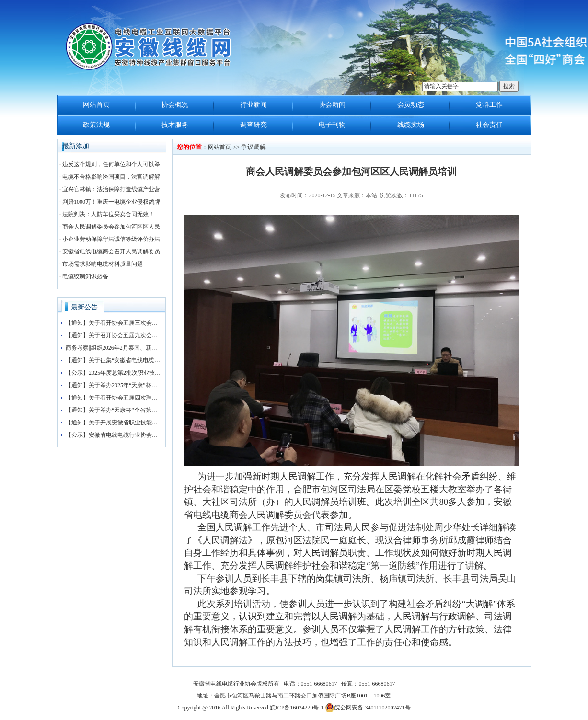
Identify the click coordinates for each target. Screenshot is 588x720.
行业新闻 (254, 105)
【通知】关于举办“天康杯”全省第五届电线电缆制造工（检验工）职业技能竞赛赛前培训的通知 (114, 410)
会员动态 (411, 105)
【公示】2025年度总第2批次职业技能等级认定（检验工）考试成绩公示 (114, 373)
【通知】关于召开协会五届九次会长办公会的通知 (114, 335)
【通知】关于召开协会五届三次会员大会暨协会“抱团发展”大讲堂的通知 (114, 323)
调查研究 (254, 125)
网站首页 (96, 105)
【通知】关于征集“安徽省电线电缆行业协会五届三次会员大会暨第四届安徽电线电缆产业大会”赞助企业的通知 (114, 360)
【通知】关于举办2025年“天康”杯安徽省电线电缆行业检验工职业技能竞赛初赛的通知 (114, 385)
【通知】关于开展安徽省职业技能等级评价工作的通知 (114, 423)
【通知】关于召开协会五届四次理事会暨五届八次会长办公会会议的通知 (114, 398)
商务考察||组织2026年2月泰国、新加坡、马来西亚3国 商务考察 (114, 348)
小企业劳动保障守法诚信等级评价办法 (111, 239)
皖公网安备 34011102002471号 (368, 708)
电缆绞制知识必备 (85, 276)
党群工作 (489, 105)
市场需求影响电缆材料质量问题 (103, 264)
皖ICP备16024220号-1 (297, 708)
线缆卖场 (411, 125)
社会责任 (489, 125)
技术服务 (175, 125)
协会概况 (175, 105)
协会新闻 (332, 105)
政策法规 (96, 125)
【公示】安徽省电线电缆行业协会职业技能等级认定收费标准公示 (114, 435)
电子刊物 (332, 125)
